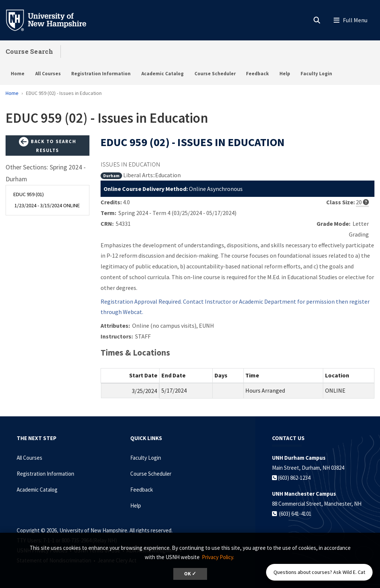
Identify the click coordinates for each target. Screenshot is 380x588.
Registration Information (101, 74)
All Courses (48, 74)
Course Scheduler (215, 74)
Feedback (257, 74)
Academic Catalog (163, 74)
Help (285, 74)
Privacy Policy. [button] (218, 557)
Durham (111, 176)
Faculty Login (316, 74)
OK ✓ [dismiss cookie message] (190, 574)
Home (18, 74)
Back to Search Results (47, 145)
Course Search (29, 51)
